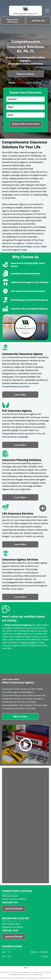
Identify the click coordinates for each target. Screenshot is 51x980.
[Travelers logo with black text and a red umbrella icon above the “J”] (15, 784)
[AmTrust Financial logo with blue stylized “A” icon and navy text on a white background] (15, 876)
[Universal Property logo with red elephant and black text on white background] (36, 775)
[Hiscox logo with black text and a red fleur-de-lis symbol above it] (15, 839)
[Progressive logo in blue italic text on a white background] (36, 793)
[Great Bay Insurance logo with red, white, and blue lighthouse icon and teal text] (36, 839)
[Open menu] (47, 11)
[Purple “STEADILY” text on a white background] (36, 784)
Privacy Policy (5, 972)
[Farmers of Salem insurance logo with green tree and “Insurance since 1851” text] (15, 858)
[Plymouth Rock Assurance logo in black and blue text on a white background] (15, 802)
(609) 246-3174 (10, 902)
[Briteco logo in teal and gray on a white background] (36, 867)
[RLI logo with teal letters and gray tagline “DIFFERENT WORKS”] (15, 793)
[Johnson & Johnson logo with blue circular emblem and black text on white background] (15, 830)
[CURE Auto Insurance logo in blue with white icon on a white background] (36, 858)
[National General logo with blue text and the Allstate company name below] (36, 812)
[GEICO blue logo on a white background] (15, 849)
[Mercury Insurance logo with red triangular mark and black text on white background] (15, 821)
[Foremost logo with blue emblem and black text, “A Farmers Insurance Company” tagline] (36, 849)
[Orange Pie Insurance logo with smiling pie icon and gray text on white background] (36, 802)
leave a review (29, 643)
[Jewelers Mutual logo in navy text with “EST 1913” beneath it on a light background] (36, 830)
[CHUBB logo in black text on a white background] (15, 867)
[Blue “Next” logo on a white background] (15, 812)
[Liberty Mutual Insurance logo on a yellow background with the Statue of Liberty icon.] (36, 821)
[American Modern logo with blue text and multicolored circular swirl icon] (36, 876)
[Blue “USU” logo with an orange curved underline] (15, 775)
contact (37, 247)
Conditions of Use (39, 972)
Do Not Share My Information (22, 972)
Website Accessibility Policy (33, 974)
